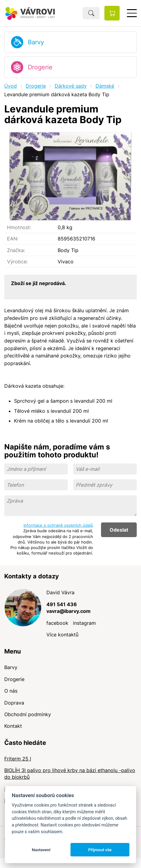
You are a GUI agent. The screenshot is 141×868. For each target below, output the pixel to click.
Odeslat (119, 530)
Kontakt (13, 726)
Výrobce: (17, 262)
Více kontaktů (62, 635)
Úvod (11, 86)
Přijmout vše (100, 850)
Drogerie (40, 67)
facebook (57, 623)
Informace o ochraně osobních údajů (58, 525)
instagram (84, 623)
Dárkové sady (71, 86)
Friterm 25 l (18, 759)
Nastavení (41, 850)
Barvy (36, 42)
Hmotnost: (19, 227)
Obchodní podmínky (28, 714)
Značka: (16, 250)
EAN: (13, 239)
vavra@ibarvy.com (69, 611)
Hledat (91, 13)
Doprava (14, 703)
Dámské (105, 86)
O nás (11, 691)
